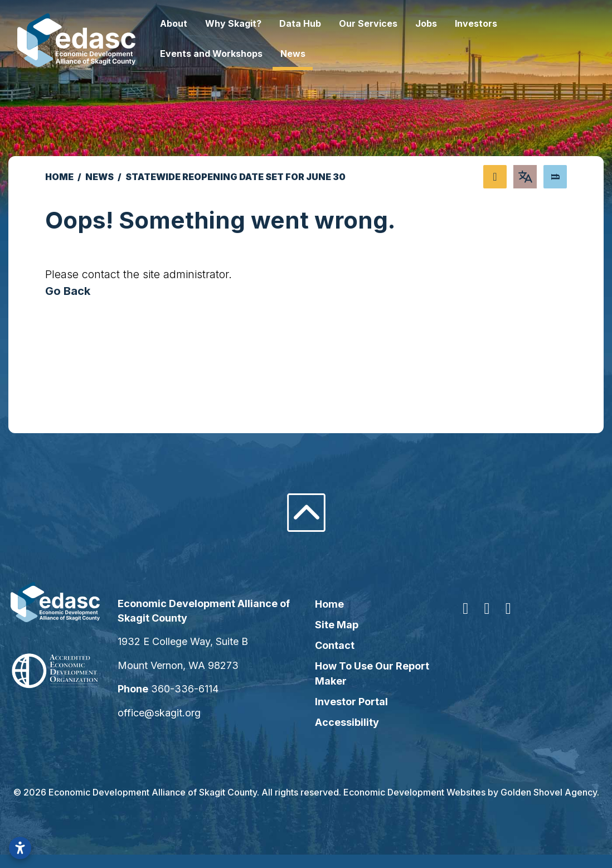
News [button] (316, 54)
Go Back (68, 291)
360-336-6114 (200, 689)
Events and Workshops (234, 54)
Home (329, 604)
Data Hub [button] (323, 23)
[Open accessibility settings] (20, 848)
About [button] (196, 23)
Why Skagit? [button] (256, 23)
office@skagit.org (175, 713)
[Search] (555, 177)
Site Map (337, 625)
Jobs (449, 23)
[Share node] (495, 177)
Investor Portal (351, 702)
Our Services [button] (391, 23)
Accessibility (347, 722)
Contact (335, 645)
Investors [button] (499, 23)
